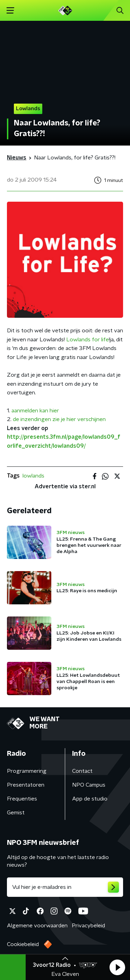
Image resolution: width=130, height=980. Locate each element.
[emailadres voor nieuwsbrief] (65, 887)
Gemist (16, 813)
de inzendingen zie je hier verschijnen (59, 419)
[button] (117, 967)
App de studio (90, 799)
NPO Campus (89, 785)
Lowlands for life (88, 340)
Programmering (27, 771)
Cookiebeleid (23, 944)
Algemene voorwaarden (37, 926)
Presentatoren (26, 785)
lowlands (33, 476)
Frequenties (22, 799)
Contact (82, 771)
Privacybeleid (88, 926)
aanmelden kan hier (35, 411)
